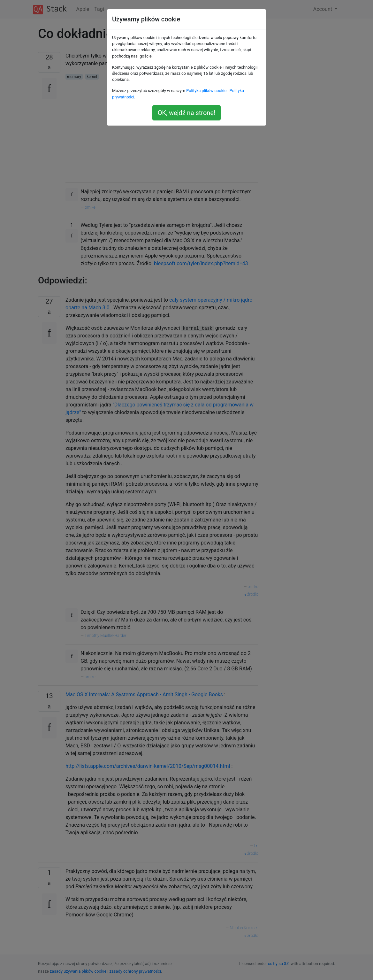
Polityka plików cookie (206, 91)
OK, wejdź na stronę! (187, 113)
